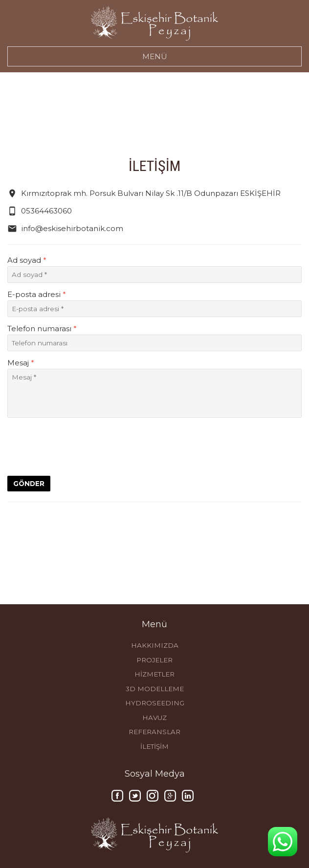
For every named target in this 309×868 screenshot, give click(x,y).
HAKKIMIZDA (155, 645)
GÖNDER (29, 484)
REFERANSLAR (154, 732)
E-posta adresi (37, 294)
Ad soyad (27, 260)
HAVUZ (154, 718)
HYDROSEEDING (155, 703)
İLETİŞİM (154, 746)
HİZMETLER (154, 674)
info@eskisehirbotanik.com (65, 228)
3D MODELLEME (155, 689)
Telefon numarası (42, 328)
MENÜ (155, 56)
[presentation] (82, 446)
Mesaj (21, 363)
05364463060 (40, 211)
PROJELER (154, 660)
